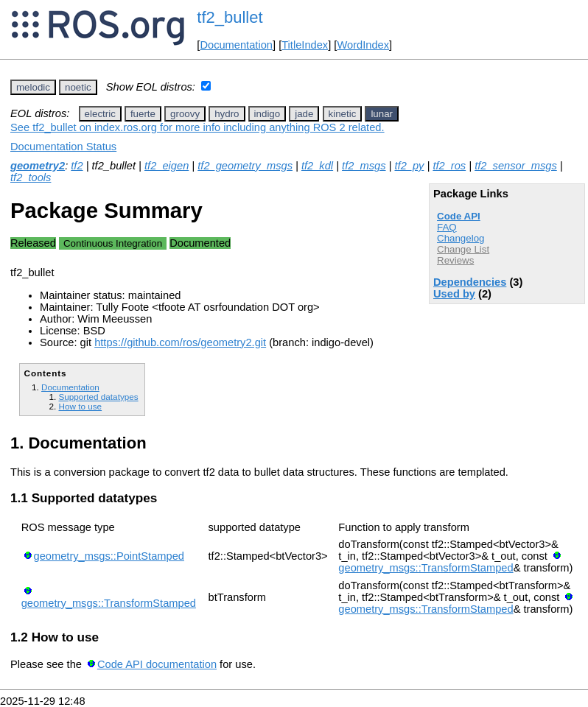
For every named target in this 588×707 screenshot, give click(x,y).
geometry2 (38, 166)
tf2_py (409, 166)
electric (100, 114)
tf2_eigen (167, 166)
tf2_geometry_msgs (245, 166)
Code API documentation (157, 664)
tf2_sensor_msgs (516, 166)
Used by (454, 294)
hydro (227, 114)
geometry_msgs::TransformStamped (426, 568)
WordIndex (363, 45)
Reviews (455, 260)
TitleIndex (305, 45)
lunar (382, 114)
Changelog (461, 238)
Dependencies (470, 282)
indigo (267, 114)
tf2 (77, 166)
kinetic (343, 114)
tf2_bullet (230, 17)
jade (304, 114)
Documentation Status (63, 147)
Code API (459, 216)
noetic (78, 87)
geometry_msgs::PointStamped (109, 556)
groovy (185, 114)
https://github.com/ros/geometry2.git (180, 342)
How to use (80, 406)
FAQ (447, 227)
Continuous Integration (113, 243)
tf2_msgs (364, 166)
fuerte (143, 114)
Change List (463, 249)
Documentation (236, 45)
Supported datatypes (98, 397)
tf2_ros (449, 166)
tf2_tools (31, 177)
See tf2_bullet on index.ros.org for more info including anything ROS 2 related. (197, 127)
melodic (33, 87)
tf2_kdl (317, 166)
